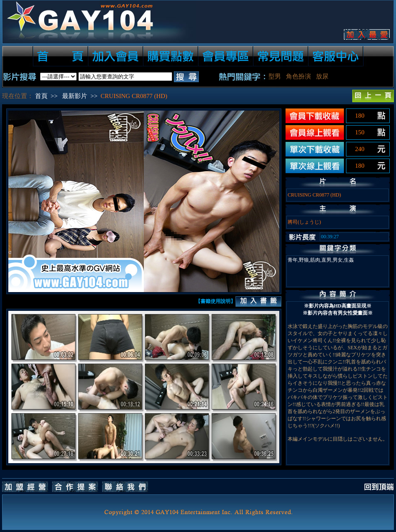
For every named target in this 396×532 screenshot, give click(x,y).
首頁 (41, 96)
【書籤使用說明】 (216, 301)
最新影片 (75, 96)
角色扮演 (298, 76)
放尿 (322, 76)
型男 (275, 76)
